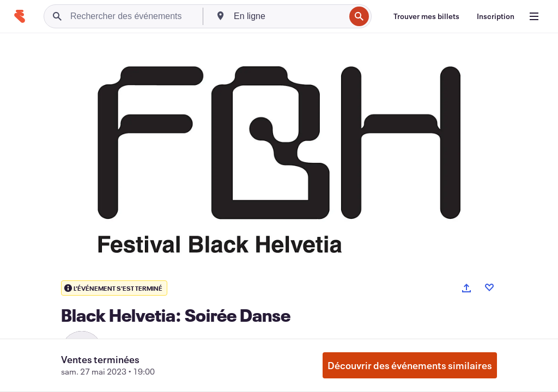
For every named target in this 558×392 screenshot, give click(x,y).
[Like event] (489, 287)
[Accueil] (20, 16)
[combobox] (288, 16)
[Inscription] (496, 16)
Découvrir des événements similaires (410, 365)
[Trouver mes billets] (426, 16)
